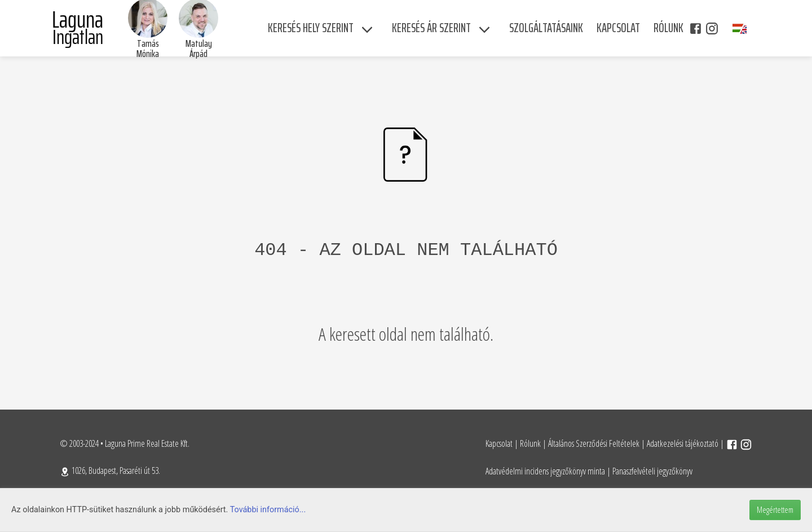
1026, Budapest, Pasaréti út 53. (110, 471)
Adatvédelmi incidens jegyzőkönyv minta (545, 471)
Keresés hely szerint (311, 28)
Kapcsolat (499, 443)
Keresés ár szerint (431, 28)
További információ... (268, 510)
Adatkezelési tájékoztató (683, 443)
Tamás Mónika (148, 49)
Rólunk (530, 443)
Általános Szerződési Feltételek (594, 443)
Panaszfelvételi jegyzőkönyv (652, 471)
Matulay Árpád (199, 49)
